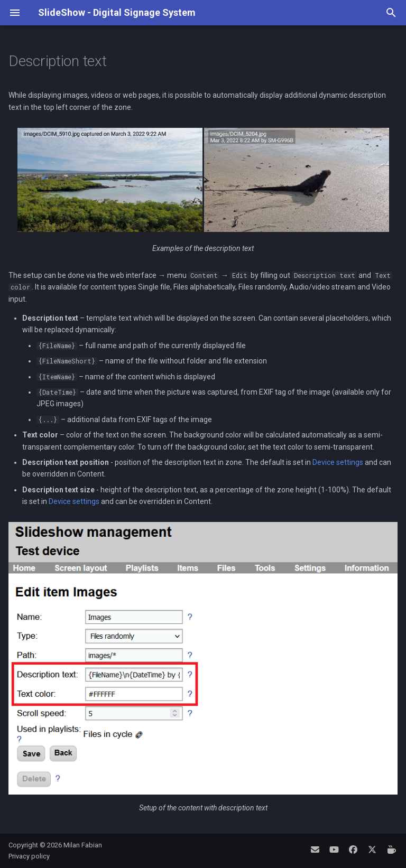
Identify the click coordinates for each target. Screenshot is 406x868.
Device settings (338, 462)
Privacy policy (29, 856)
